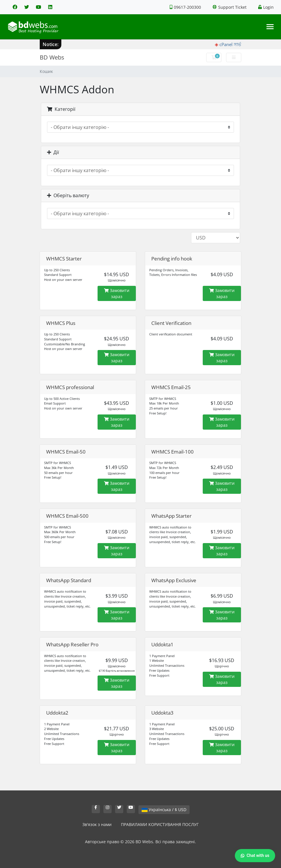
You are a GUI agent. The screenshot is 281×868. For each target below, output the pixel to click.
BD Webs (52, 57)
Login (266, 7)
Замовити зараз (117, 293)
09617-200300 (185, 7)
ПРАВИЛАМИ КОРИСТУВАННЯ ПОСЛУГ (160, 824)
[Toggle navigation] (270, 27)
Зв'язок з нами (97, 824)
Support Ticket (230, 7)
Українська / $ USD (164, 810)
